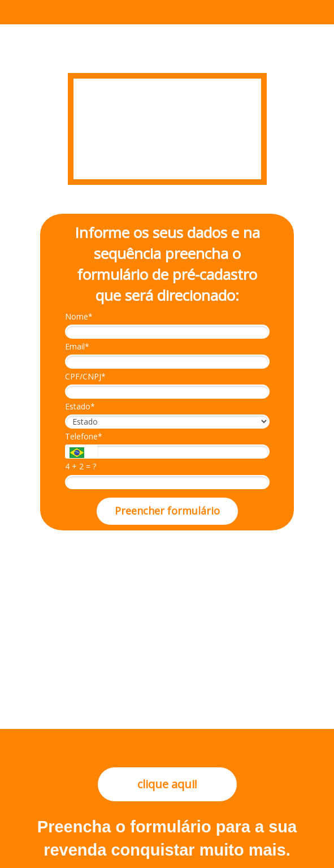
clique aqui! (167, 784)
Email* (77, 347)
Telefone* (84, 437)
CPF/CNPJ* (85, 377)
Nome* (79, 317)
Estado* (80, 407)
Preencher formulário (167, 511)
